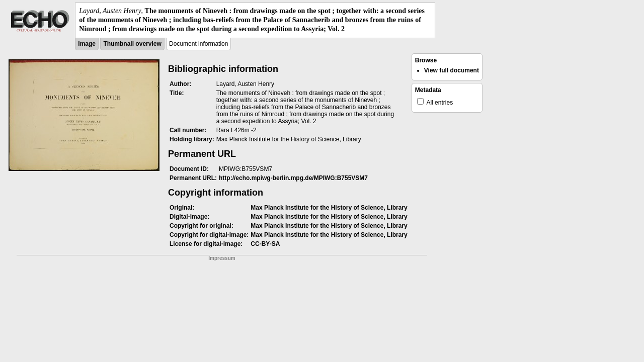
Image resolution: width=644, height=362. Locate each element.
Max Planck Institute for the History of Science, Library (329, 208)
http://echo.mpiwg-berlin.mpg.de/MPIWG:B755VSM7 (293, 178)
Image (87, 44)
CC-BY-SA (265, 244)
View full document (452, 70)
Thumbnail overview (132, 44)
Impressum (222, 258)
